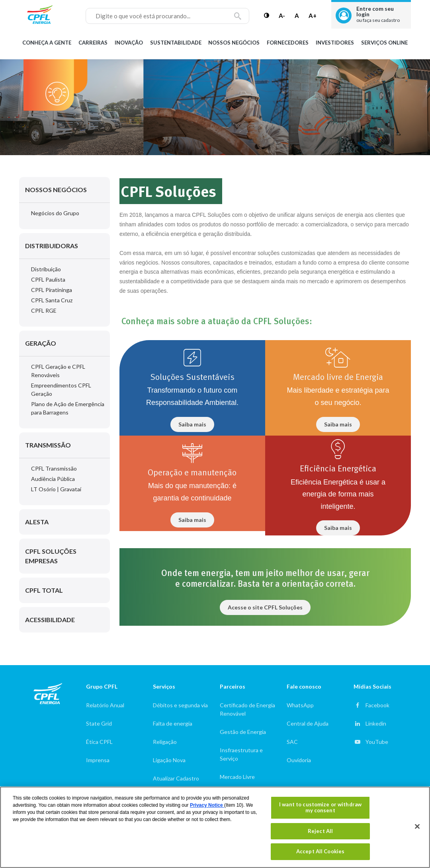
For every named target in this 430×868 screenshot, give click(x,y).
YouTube (377, 742)
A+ (313, 16)
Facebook (377, 705)
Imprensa (98, 760)
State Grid (99, 723)
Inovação (129, 43)
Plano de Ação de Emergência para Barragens (68, 408)
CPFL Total (44, 590)
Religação (165, 742)
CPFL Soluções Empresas (51, 556)
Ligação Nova (169, 760)
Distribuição (46, 269)
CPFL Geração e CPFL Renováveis (58, 371)
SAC (292, 742)
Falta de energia (173, 723)
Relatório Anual (105, 705)
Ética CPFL (99, 742)
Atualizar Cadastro (176, 778)
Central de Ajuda (308, 723)
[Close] (417, 827)
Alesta (37, 522)
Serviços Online (384, 43)
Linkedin (376, 723)
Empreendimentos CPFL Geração (61, 389)
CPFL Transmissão (54, 468)
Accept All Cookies (320, 851)
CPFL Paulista (48, 279)
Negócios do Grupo (55, 213)
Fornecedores (288, 43)
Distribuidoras (52, 246)
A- (282, 16)
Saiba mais (192, 424)
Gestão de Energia (243, 732)
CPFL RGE (44, 310)
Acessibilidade (50, 620)
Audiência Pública (53, 479)
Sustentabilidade (176, 43)
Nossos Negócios (234, 43)
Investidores (335, 43)
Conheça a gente (47, 43)
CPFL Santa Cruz (52, 300)
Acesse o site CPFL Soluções (265, 607)
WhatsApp (300, 705)
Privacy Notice (207, 805)
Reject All (320, 831)
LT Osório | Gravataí (56, 489)
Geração (41, 343)
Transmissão (48, 445)
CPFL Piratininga (52, 290)
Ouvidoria (299, 760)
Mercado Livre (237, 777)
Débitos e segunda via (180, 705)
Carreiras (93, 43)
